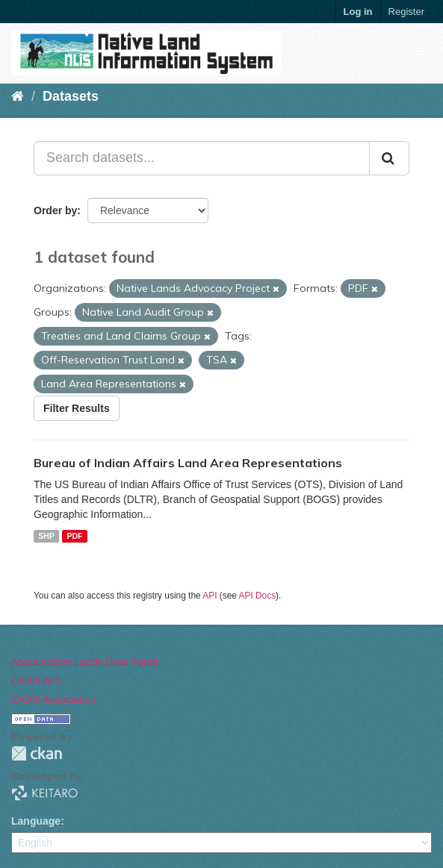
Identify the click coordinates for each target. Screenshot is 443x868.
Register (406, 12)
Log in (358, 12)
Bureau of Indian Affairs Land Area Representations (188, 463)
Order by (55, 210)
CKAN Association (54, 699)
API (210, 596)
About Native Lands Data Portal (84, 662)
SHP (46, 536)
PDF (74, 536)
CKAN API (35, 681)
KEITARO (45, 793)
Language (36, 821)
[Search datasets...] (202, 158)
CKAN (37, 753)
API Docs (258, 596)
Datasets (71, 96)
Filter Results (77, 408)
